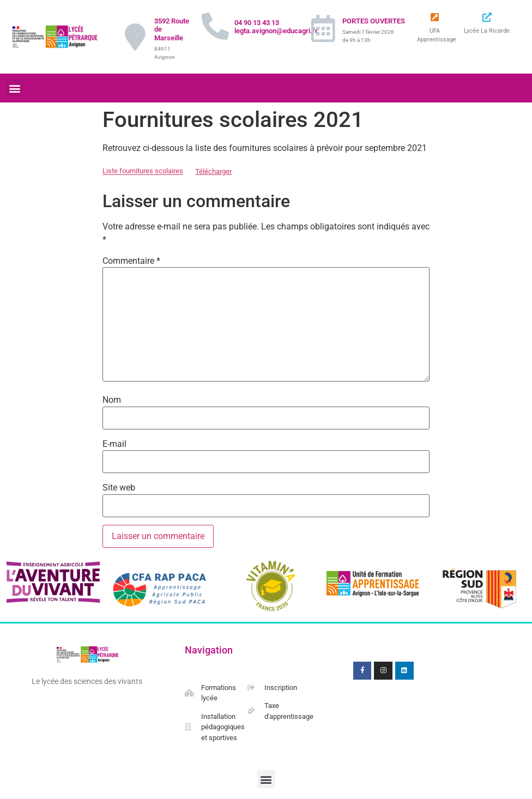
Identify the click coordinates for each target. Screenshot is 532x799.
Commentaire (131, 261)
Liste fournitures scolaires (143, 171)
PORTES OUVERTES (374, 21)
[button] (14, 88)
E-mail (114, 444)
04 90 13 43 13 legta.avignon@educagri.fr (276, 27)
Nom (112, 400)
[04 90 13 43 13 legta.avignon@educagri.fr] (215, 26)
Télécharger (213, 171)
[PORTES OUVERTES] (323, 28)
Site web (119, 488)
